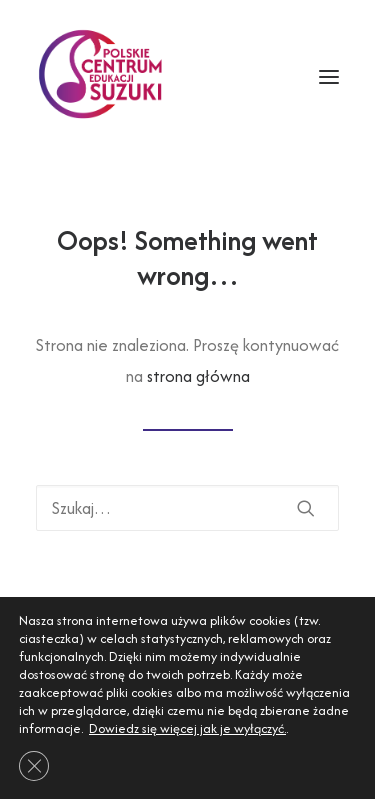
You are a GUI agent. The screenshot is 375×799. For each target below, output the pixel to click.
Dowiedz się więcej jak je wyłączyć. (187, 728)
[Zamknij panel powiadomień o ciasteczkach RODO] (34, 766)
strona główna (198, 376)
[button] (306, 508)
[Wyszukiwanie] (187, 508)
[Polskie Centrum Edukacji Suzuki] (103, 77)
